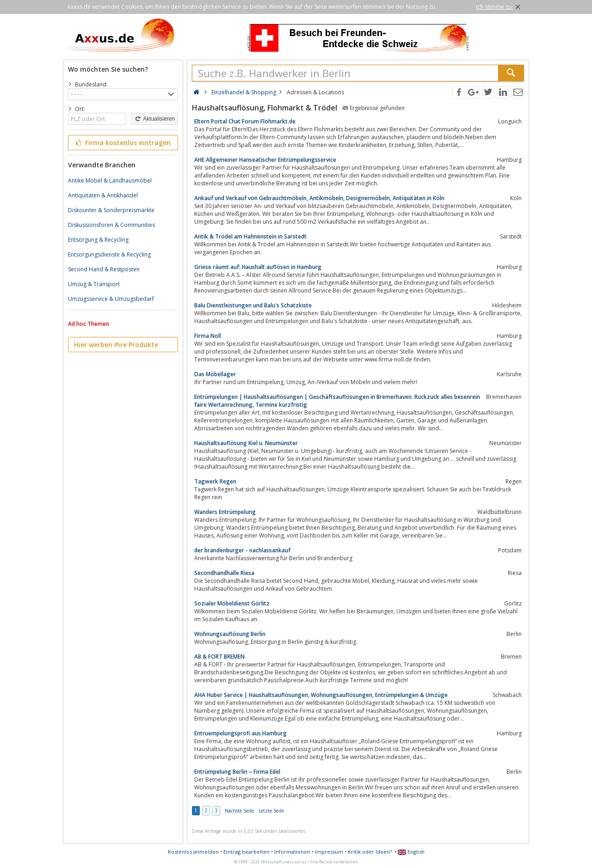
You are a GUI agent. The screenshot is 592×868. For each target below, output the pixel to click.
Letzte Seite (271, 811)
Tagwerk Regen (215, 481)
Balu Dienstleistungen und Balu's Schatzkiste (253, 305)
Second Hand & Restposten (104, 269)
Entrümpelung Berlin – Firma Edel (237, 772)
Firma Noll (208, 336)
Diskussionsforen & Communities (111, 225)
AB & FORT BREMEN (219, 657)
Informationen (292, 852)
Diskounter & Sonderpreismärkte (111, 210)
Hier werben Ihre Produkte (116, 345)
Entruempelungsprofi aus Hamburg (240, 733)
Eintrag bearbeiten (247, 852)
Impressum (329, 852)
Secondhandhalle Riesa (224, 573)
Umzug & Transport (94, 284)
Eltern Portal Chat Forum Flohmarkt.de (245, 121)
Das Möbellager (215, 374)
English (411, 852)
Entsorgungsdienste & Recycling (109, 254)
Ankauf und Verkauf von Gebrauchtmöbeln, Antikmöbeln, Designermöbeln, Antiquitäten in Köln (319, 198)
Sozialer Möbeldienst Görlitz (232, 603)
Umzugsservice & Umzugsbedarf (111, 299)
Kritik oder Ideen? (370, 852)
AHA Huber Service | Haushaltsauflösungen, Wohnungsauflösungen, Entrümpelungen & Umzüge (321, 695)
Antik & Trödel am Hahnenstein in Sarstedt (250, 236)
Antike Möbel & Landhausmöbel (110, 180)
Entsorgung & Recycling (98, 240)
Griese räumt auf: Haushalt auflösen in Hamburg (258, 267)
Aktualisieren (154, 119)
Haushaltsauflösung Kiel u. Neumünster (246, 443)
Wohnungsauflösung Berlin (230, 634)
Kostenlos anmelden (193, 852)
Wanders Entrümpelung (225, 512)
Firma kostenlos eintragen (122, 143)
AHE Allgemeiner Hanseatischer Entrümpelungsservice (265, 160)
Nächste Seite (239, 811)
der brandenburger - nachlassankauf (242, 550)
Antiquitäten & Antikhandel (103, 195)
